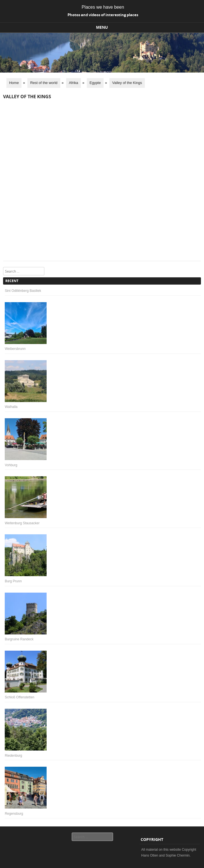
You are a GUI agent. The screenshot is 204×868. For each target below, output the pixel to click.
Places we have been (103, 7)
